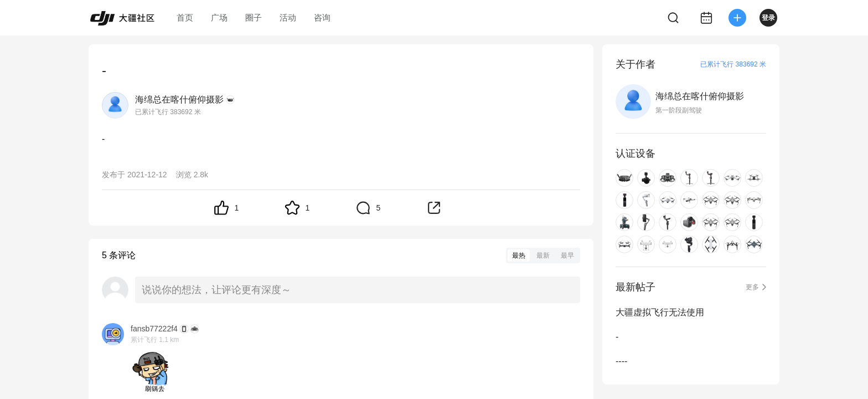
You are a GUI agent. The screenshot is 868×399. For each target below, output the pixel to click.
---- (621, 361)
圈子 (254, 17)
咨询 (322, 17)
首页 (185, 17)
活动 (288, 17)
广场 (219, 17)
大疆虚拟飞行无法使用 (660, 312)
